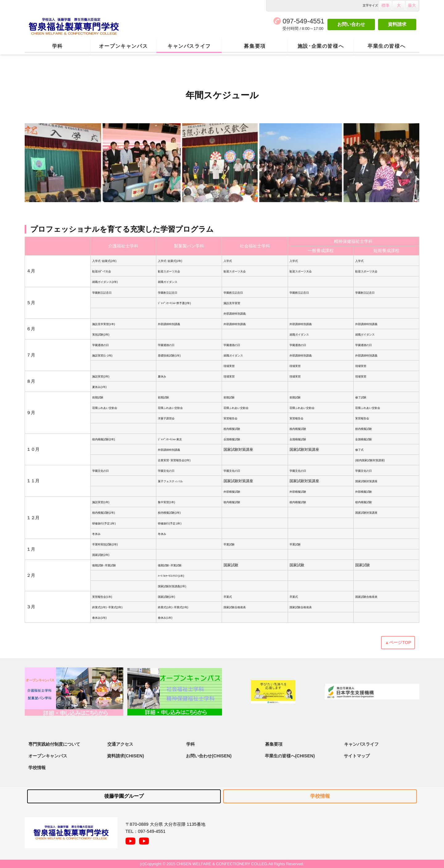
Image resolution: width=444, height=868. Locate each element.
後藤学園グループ (124, 796)
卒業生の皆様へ (386, 46)
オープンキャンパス (123, 46)
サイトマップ (357, 756)
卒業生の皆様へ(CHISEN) (290, 756)
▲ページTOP (398, 642)
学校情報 (37, 768)
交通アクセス (120, 744)
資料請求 (397, 24)
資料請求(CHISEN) (125, 756)
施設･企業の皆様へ (321, 46)
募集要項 (255, 46)
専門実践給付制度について (54, 744)
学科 (58, 46)
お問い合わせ (351, 24)
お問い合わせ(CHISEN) (209, 756)
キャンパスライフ (189, 46)
